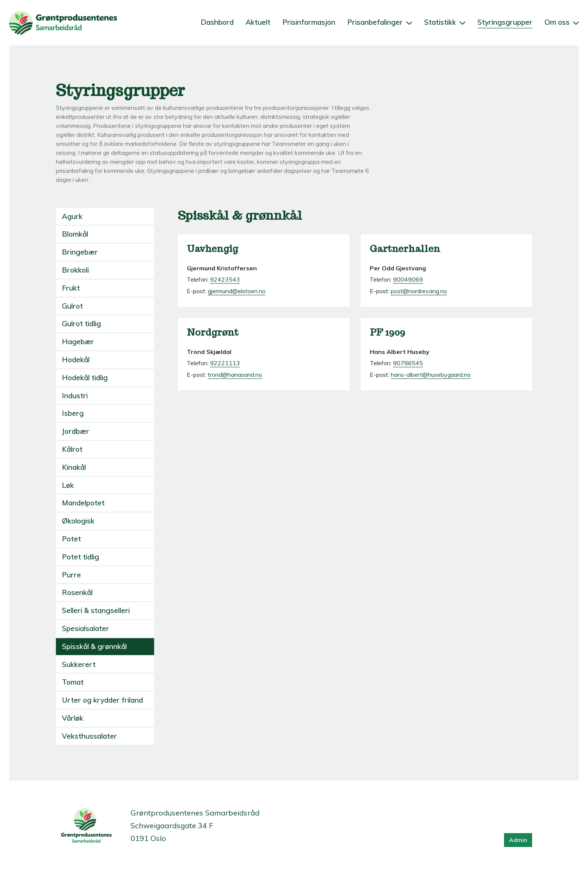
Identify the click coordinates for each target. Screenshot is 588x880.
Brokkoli (75, 270)
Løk (68, 485)
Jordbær (76, 431)
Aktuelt (258, 22)
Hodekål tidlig (85, 378)
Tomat (73, 682)
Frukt (71, 288)
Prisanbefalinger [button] (380, 22)
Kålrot (72, 449)
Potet (71, 539)
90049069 (408, 279)
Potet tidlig (80, 557)
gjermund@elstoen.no (237, 291)
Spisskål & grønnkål (94, 646)
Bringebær (80, 252)
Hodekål (76, 360)
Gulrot (72, 306)
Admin (518, 840)
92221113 (225, 363)
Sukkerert (79, 664)
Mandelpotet (83, 503)
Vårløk (73, 718)
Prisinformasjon (309, 22)
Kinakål (74, 467)
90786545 (408, 363)
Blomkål (75, 234)
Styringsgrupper (505, 22)
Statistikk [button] (445, 22)
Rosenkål (77, 592)
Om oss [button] (562, 22)
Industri (75, 396)
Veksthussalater (89, 736)
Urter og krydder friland (102, 700)
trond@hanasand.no (235, 375)
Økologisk (78, 521)
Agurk (72, 216)
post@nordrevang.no (419, 291)
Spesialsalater (85, 628)
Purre (71, 575)
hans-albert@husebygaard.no (431, 375)
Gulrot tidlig (81, 324)
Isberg (73, 413)
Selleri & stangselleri (96, 610)
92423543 (225, 279)
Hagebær (78, 342)
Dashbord (217, 22)
